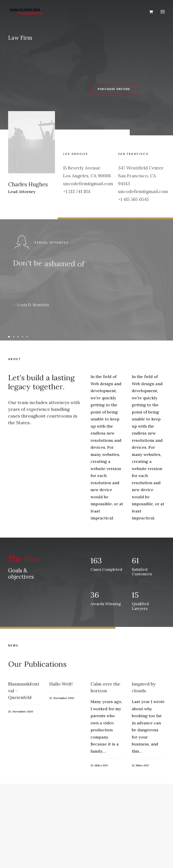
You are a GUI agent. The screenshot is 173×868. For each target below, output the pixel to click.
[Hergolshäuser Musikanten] (27, 12)
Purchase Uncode (98, 89)
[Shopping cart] (149, 12)
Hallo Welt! (61, 700)
